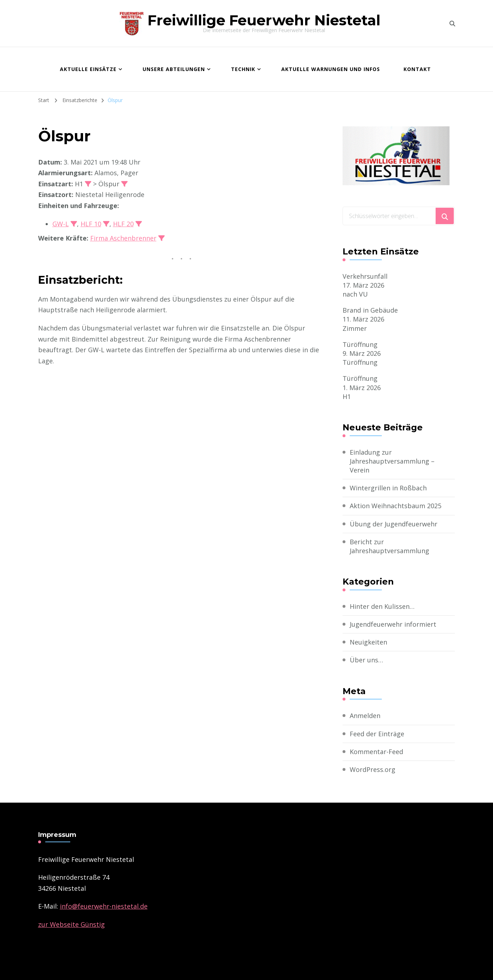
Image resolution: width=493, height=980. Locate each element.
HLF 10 (91, 224)
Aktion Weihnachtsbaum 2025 (396, 506)
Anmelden (365, 716)
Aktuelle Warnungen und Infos (331, 69)
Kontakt (417, 69)
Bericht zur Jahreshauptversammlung (389, 546)
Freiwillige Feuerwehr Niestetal (264, 20)
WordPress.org (373, 769)
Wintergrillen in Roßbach (388, 488)
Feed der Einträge (377, 734)
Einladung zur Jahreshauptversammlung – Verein (392, 461)
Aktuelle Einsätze (88, 69)
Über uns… (366, 660)
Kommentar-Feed (376, 752)
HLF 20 (123, 224)
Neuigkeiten (368, 642)
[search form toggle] (452, 24)
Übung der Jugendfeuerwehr (394, 524)
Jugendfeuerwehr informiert (393, 624)
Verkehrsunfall (365, 276)
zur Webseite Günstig (71, 924)
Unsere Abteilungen (174, 69)
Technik (243, 69)
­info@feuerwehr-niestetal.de (104, 906)
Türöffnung (360, 344)
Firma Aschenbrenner (123, 238)
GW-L (61, 224)
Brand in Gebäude (370, 310)
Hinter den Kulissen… (382, 606)
